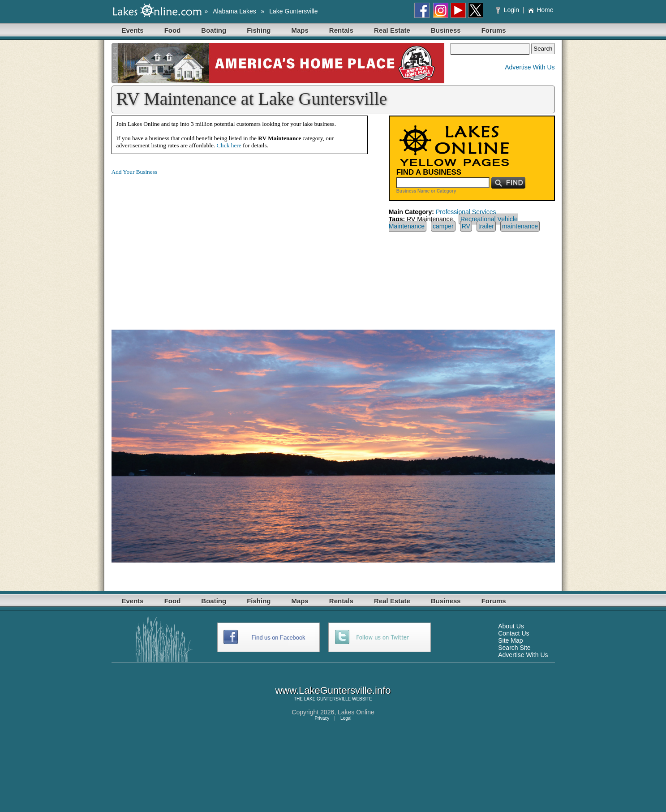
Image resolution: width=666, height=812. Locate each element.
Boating (214, 30)
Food (173, 30)
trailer (486, 226)
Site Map (510, 640)
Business (446, 30)
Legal (346, 718)
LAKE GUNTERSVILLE (327, 699)
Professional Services (466, 212)
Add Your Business (135, 172)
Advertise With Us (530, 67)
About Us (511, 626)
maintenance (520, 226)
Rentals (341, 30)
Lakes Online (356, 712)
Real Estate (392, 30)
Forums (494, 30)
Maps (300, 30)
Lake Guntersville (293, 11)
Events (133, 30)
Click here (229, 145)
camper (443, 226)
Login (509, 10)
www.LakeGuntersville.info (333, 690)
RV (466, 226)
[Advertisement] (187, 245)
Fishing (259, 30)
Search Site (514, 648)
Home (540, 10)
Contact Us (513, 633)
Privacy (322, 718)
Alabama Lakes (234, 11)
